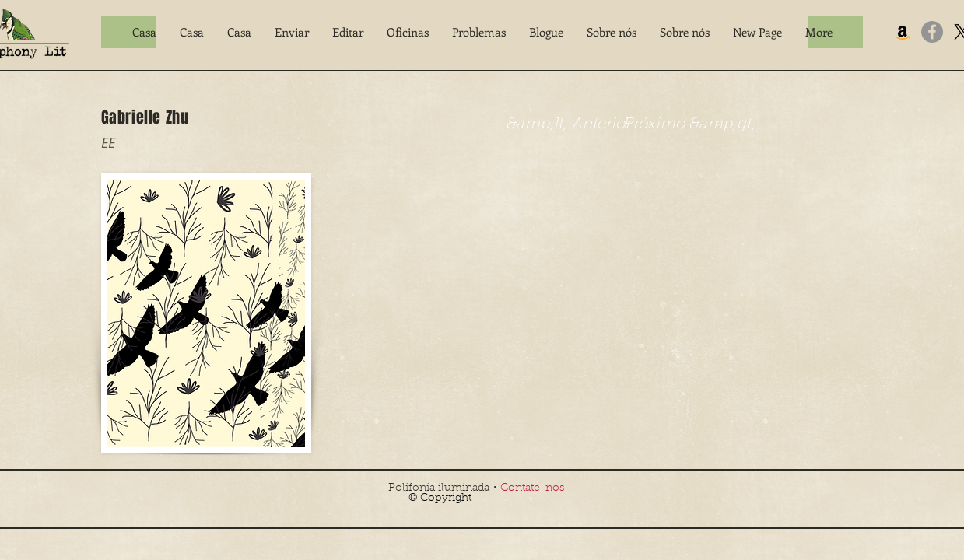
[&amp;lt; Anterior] (568, 124)
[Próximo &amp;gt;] (689, 124)
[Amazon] (903, 32)
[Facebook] (932, 32)
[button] (292, 32)
